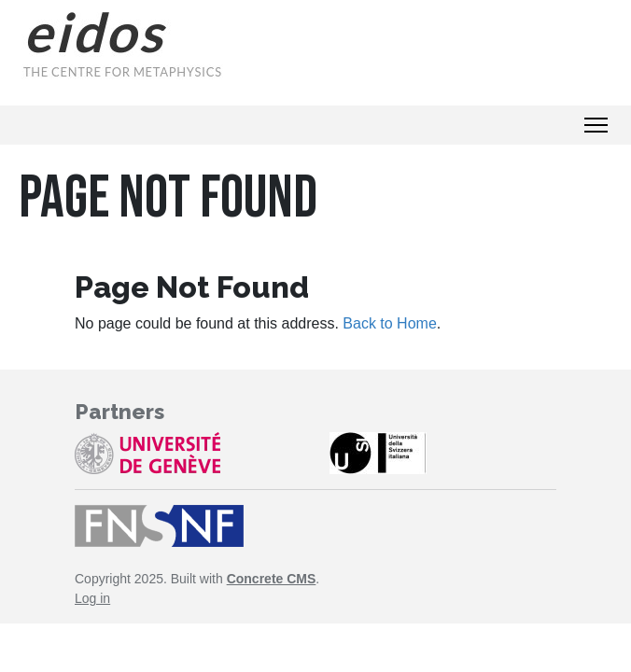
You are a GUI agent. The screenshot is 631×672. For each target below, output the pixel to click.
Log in (92, 598)
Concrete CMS (272, 579)
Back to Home (389, 323)
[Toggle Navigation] (596, 125)
